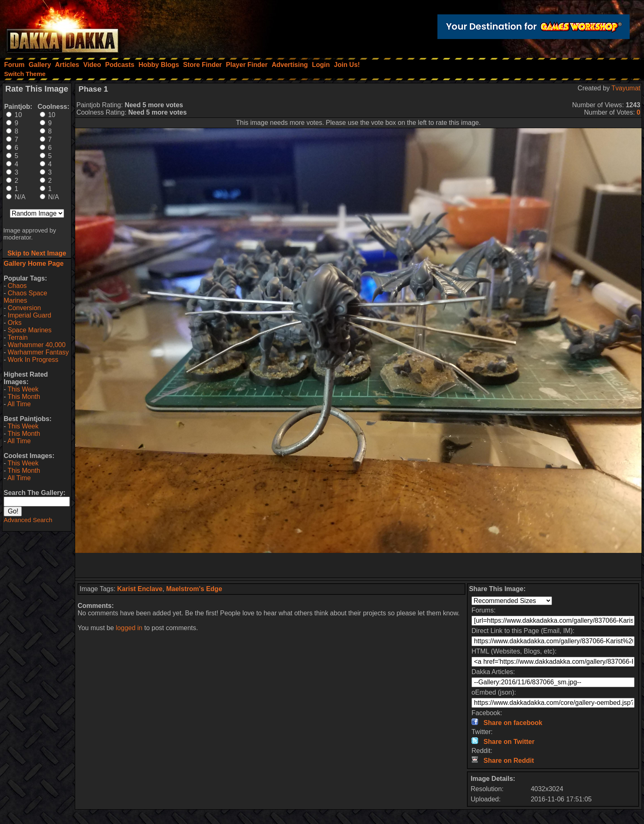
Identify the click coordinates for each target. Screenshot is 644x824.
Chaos (17, 286)
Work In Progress (33, 360)
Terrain (17, 337)
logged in (129, 628)
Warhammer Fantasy (38, 352)
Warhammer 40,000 (37, 345)
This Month (24, 397)
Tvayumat (626, 88)
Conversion (24, 308)
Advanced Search (28, 520)
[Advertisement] (359, 565)
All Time (19, 404)
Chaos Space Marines (25, 297)
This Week (23, 389)
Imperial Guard (30, 315)
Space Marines (30, 330)
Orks (15, 323)
